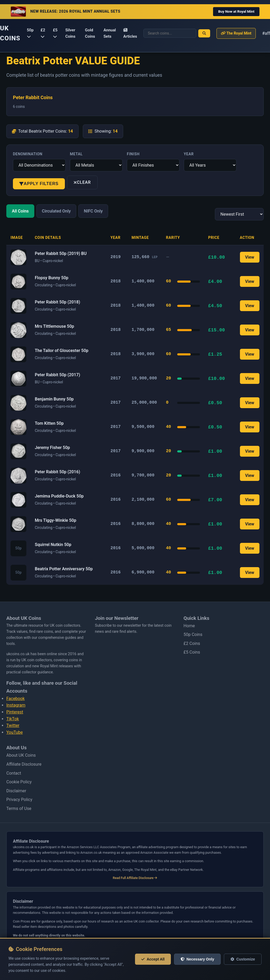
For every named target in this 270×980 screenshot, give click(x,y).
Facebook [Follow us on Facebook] (15, 699)
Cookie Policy (19, 782)
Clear (82, 182)
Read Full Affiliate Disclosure (135, 878)
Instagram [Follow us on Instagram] (16, 705)
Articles (130, 33)
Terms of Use (19, 808)
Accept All (153, 959)
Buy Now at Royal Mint (236, 11)
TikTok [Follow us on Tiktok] (13, 719)
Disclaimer (16, 791)
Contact (14, 773)
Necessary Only (197, 959)
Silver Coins (70, 33)
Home (189, 626)
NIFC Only (93, 211)
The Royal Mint (236, 33)
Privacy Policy (19, 800)
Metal (76, 154)
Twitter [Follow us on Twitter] (13, 725)
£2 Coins (192, 643)
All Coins (20, 211)
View (250, 257)
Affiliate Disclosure (24, 764)
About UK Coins (21, 755)
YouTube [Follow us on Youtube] (15, 732)
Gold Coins (90, 33)
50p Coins (193, 634)
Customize (243, 959)
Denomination (28, 154)
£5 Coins (192, 652)
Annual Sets (110, 33)
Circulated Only (56, 211)
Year (189, 154)
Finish (133, 154)
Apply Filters (39, 184)
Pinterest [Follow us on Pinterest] (15, 712)
